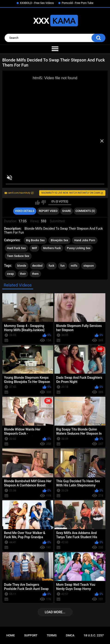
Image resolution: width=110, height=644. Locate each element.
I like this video (37, 202)
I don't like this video (43, 202)
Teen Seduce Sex (18, 256)
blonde (22, 266)
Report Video (48, 211)
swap (11, 274)
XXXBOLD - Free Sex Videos (37, 3)
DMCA (70, 635)
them (35, 274)
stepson (89, 266)
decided (37, 266)
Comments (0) (85, 211)
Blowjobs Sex (59, 240)
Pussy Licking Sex (79, 248)
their (23, 274)
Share (66, 211)
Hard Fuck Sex (16, 248)
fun (63, 266)
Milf (34, 248)
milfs (74, 266)
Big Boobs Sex (35, 240)
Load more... (55, 612)
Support (31, 635)
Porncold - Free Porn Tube (77, 3)
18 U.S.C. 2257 (94, 635)
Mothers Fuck (52, 248)
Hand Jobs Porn (85, 240)
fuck (52, 266)
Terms (52, 635)
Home (10, 635)
